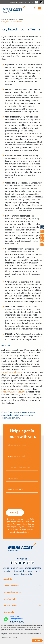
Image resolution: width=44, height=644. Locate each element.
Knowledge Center (16, 19)
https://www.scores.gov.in (13, 392)
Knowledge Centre (12, 592)
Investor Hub (9, 599)
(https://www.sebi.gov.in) (12, 372)
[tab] (22, 579)
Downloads (9, 612)
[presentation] (20, 501)
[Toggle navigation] (40, 10)
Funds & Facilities (11, 586)
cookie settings (32, 629)
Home (4, 19)
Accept (37, 640)
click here (14, 637)
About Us (8, 579)
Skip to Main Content (17, 2)
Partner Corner (10, 606)
